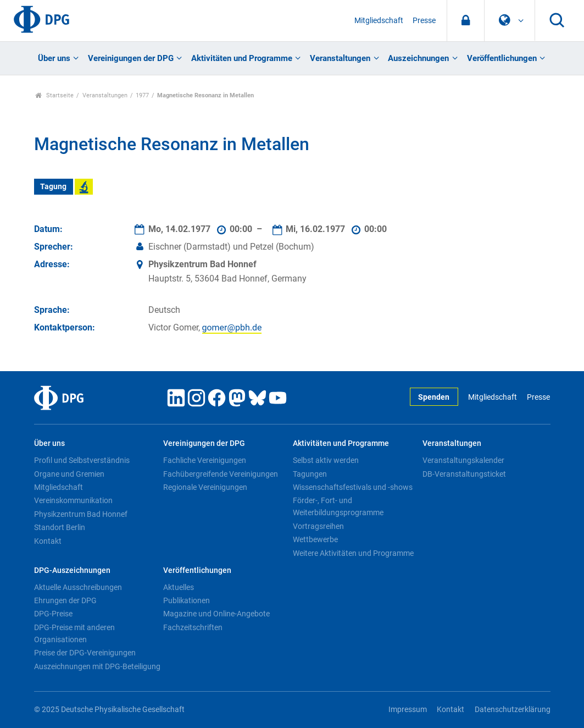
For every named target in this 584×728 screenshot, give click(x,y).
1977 (142, 95)
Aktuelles (179, 587)
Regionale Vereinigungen (205, 487)
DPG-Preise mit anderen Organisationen (74, 633)
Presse (424, 21)
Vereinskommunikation (73, 500)
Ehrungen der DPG (65, 600)
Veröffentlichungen (502, 58)
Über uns (54, 58)
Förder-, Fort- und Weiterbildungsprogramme (338, 506)
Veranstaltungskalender (463, 460)
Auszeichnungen (418, 58)
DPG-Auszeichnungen (72, 570)
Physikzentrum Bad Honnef (81, 514)
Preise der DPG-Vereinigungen (85, 653)
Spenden (434, 397)
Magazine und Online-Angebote (216, 614)
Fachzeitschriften (193, 627)
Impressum (408, 710)
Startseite (55, 95)
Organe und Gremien (69, 474)
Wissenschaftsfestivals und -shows (353, 487)
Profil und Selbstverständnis (82, 460)
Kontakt (48, 541)
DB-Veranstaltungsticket (464, 474)
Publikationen (187, 600)
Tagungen (310, 474)
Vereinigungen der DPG (131, 58)
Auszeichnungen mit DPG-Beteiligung (97, 666)
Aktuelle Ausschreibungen (78, 587)
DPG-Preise (53, 614)
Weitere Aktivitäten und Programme (353, 553)
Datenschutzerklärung (513, 710)
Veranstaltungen (340, 58)
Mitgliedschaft (379, 21)
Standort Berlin (60, 527)
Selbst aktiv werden (326, 460)
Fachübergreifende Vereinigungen (221, 474)
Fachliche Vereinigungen (205, 460)
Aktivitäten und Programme (242, 58)
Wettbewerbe (315, 539)
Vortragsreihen (318, 526)
